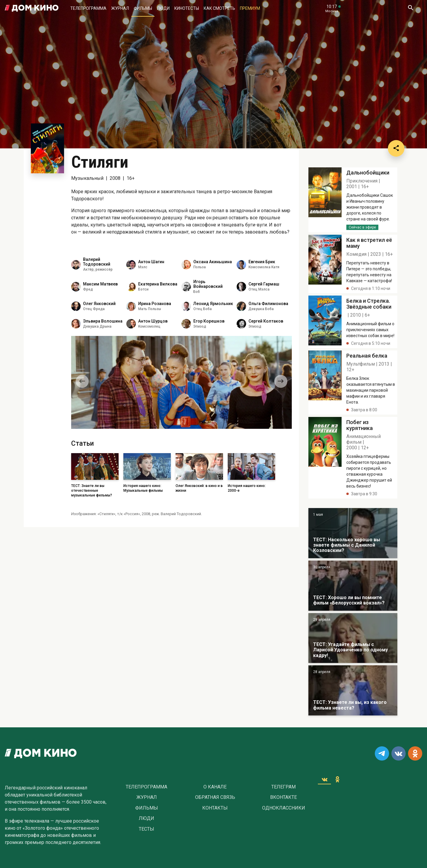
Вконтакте (283, 797)
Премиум (250, 8)
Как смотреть (219, 8)
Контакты (215, 808)
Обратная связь (215, 797)
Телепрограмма (88, 8)
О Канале (215, 787)
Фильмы (143, 8)
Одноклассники (284, 808)
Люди (163, 8)
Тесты (146, 829)
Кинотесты (187, 8)
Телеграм (283, 787)
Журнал (120, 8)
